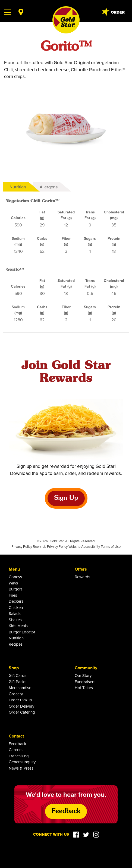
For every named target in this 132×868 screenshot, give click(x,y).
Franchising (19, 756)
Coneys (15, 577)
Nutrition (18, 187)
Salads (15, 613)
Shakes (15, 620)
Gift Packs (18, 682)
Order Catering (22, 712)
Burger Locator (22, 632)
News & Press (21, 768)
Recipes (16, 644)
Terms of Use (111, 546)
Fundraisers (85, 682)
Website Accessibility (84, 546)
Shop (14, 668)
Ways (13, 583)
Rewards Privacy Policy (50, 546)
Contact (16, 736)
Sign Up (66, 498)
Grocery (16, 694)
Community (86, 668)
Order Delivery (21, 706)
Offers (81, 569)
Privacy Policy (22, 546)
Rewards (82, 577)
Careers (16, 750)
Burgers (16, 589)
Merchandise (20, 688)
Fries (13, 595)
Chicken (16, 607)
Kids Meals (18, 626)
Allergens (49, 187)
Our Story (83, 675)
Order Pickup (20, 700)
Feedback (18, 744)
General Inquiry (22, 762)
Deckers (16, 601)
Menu (14, 569)
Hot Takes (84, 688)
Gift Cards (18, 675)
